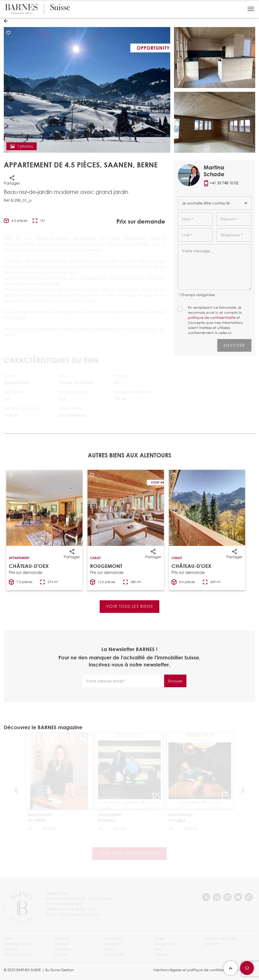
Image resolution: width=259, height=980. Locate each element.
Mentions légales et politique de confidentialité (194, 970)
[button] (251, 9)
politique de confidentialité (212, 317)
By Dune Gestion (60, 970)
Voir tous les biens (129, 606)
